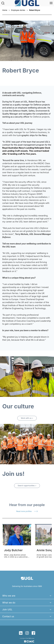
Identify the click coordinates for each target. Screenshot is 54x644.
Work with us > (27, 418)
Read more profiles (24, 511)
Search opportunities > (27, 486)
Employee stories (18, 10)
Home (5, 10)
